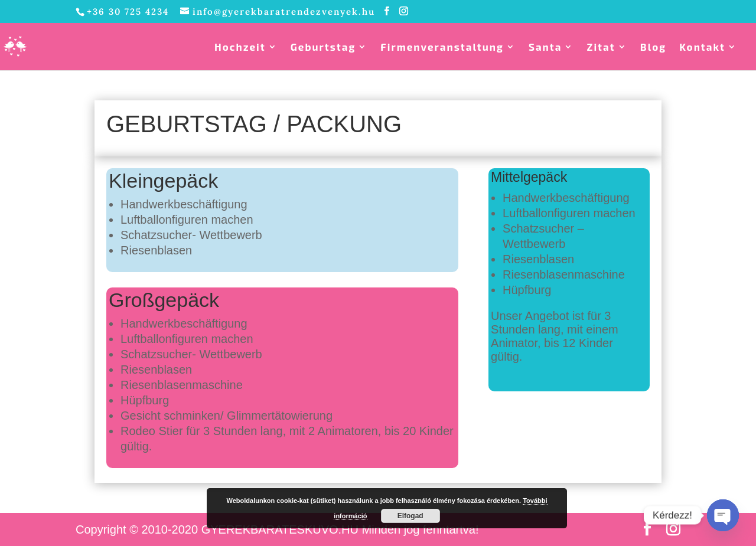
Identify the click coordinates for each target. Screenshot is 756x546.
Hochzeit (240, 48)
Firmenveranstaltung (442, 48)
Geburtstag (323, 48)
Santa (545, 48)
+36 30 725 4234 (128, 12)
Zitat (601, 48)
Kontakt (702, 48)
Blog (653, 48)
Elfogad (410, 516)
